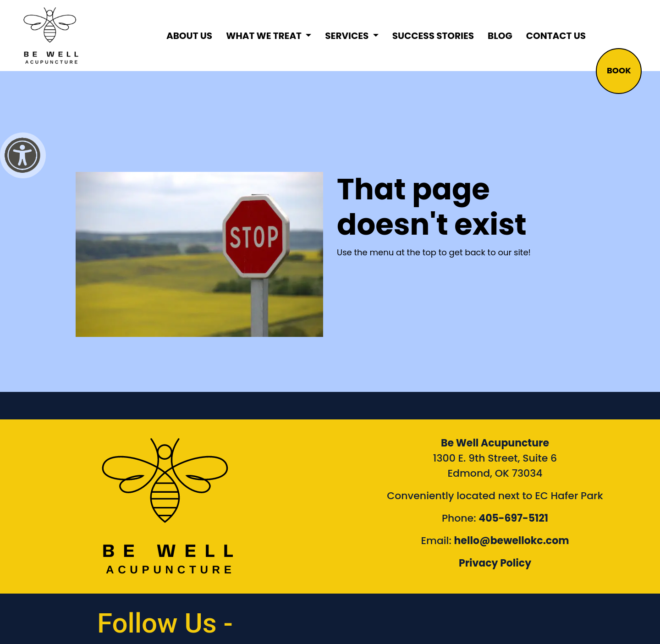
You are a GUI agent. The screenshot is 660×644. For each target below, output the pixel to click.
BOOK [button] (619, 70)
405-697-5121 (513, 518)
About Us (189, 36)
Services (348, 36)
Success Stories (433, 36)
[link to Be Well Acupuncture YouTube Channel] (534, 619)
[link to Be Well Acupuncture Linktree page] (614, 619)
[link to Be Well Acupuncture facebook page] (376, 619)
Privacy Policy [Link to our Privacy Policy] (495, 563)
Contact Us (556, 36)
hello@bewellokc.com (512, 541)
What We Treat (265, 36)
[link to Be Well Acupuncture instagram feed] (456, 619)
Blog (500, 36)
